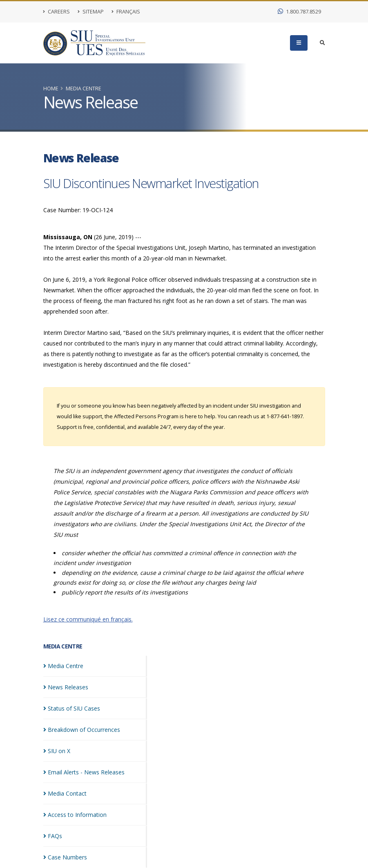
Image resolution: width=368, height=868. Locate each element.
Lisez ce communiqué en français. (88, 619)
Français (126, 12)
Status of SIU (72, 708)
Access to (75, 815)
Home (51, 89)
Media (63, 666)
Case (65, 857)
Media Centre (84, 89)
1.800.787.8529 (299, 12)
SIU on (57, 751)
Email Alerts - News (84, 772)
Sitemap (91, 12)
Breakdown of (82, 730)
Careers (57, 12)
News (66, 687)
